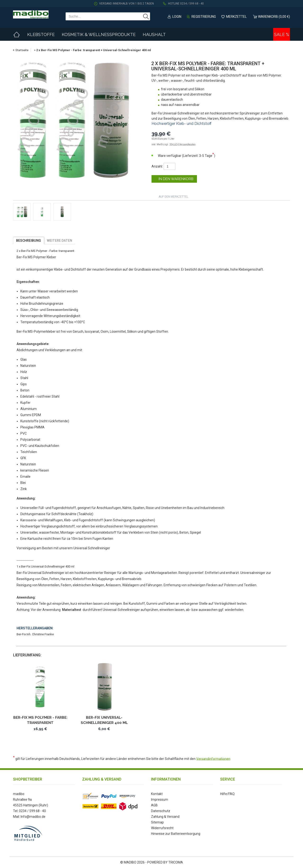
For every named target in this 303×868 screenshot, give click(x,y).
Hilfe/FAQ (227, 794)
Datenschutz (161, 811)
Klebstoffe (41, 34)
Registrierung (204, 17)
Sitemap (157, 822)
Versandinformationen (213, 759)
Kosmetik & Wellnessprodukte (99, 34)
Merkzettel (236, 17)
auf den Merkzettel (173, 197)
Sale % (282, 34)
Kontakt (157, 794)
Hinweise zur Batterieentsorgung (176, 834)
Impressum (160, 800)
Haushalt (154, 34)
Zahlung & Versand (165, 817)
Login (177, 17)
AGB (154, 805)
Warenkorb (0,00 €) (274, 17)
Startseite (22, 50)
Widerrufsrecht (162, 828)
